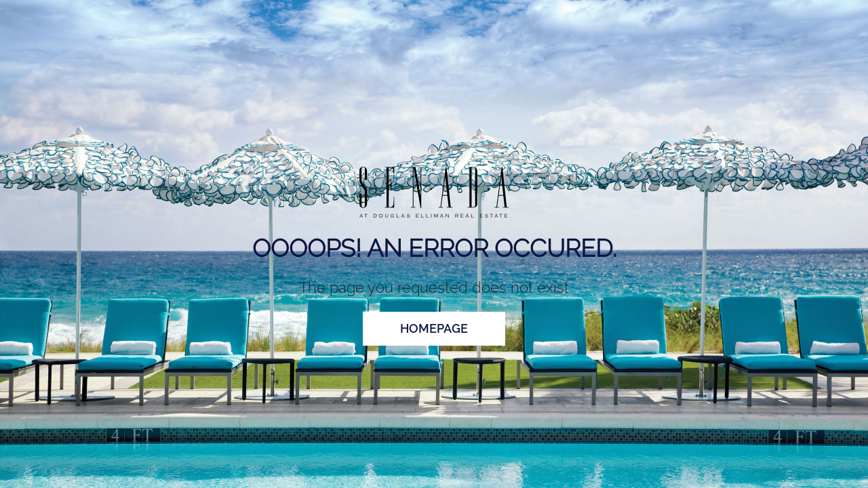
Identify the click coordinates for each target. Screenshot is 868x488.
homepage (434, 328)
